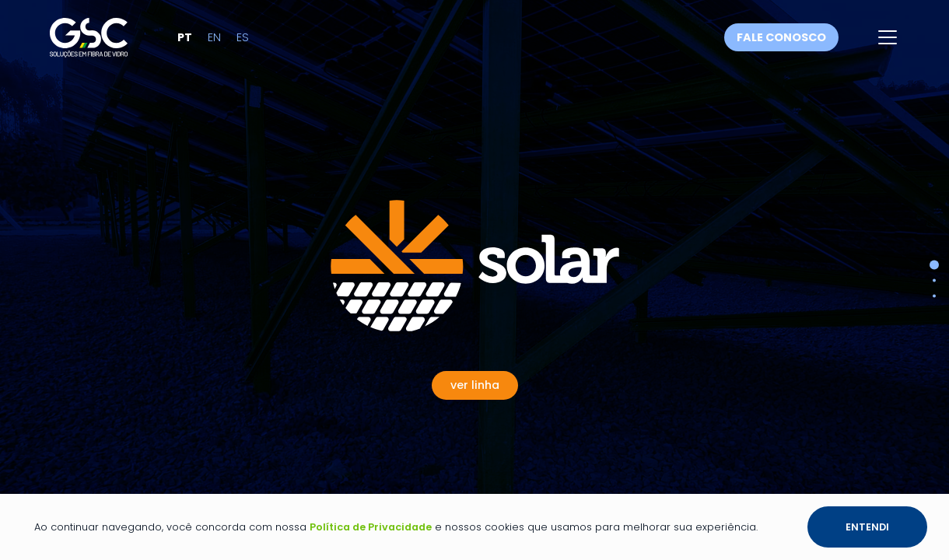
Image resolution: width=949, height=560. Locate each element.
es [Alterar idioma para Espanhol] (266, 44)
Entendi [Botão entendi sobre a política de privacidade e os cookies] (867, 527)
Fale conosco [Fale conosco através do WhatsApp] (781, 44)
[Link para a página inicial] (100, 43)
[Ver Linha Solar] (475, 266)
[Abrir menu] (888, 44)
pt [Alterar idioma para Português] (208, 44)
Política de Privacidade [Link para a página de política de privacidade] (371, 527)
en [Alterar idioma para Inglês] (238, 44)
